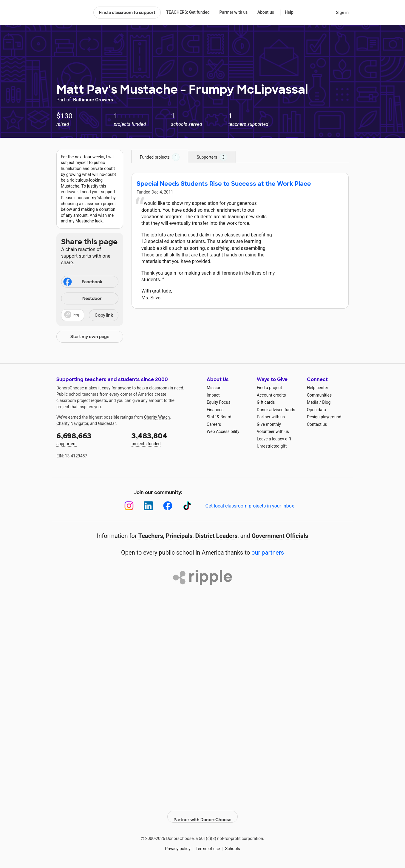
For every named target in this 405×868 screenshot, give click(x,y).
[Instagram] (129, 506)
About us (266, 12)
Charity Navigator (72, 423)
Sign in (342, 13)
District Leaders (217, 536)
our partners (268, 553)
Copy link (104, 315)
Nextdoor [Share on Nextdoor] (82, 299)
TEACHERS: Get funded (188, 12)
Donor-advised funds (276, 410)
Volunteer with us (273, 431)
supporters (90, 438)
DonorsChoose (72, 13)
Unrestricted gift (272, 446)
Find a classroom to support (127, 13)
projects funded (165, 438)
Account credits (271, 395)
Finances (215, 410)
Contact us (317, 424)
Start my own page (90, 337)
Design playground (324, 417)
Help (289, 12)
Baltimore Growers (93, 100)
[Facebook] (168, 506)
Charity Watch (157, 417)
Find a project (269, 388)
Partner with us (234, 12)
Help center (317, 388)
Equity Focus (218, 402)
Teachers (151, 536)
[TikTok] (187, 506)
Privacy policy (178, 844)
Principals (179, 536)
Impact (213, 395)
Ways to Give (272, 379)
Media (313, 402)
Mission (214, 388)
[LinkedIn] (148, 506)
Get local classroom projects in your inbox (249, 506)
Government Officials (280, 536)
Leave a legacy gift (274, 439)
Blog (326, 402)
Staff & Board (219, 417)
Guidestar (107, 423)
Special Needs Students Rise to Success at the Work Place (224, 184)
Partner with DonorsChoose (202, 812)
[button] (90, 315)
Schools (233, 844)
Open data (316, 410)
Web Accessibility (223, 431)
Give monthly (269, 424)
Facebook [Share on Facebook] (82, 282)
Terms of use (208, 844)
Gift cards (266, 402)
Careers (214, 424)
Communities (319, 395)
